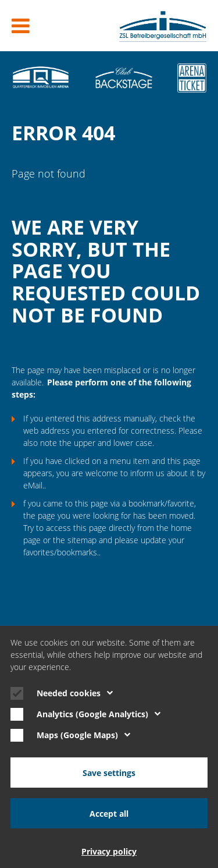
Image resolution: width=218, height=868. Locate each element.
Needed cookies (75, 693)
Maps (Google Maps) (83, 735)
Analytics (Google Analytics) (99, 714)
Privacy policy (109, 851)
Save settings (109, 773)
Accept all (109, 814)
